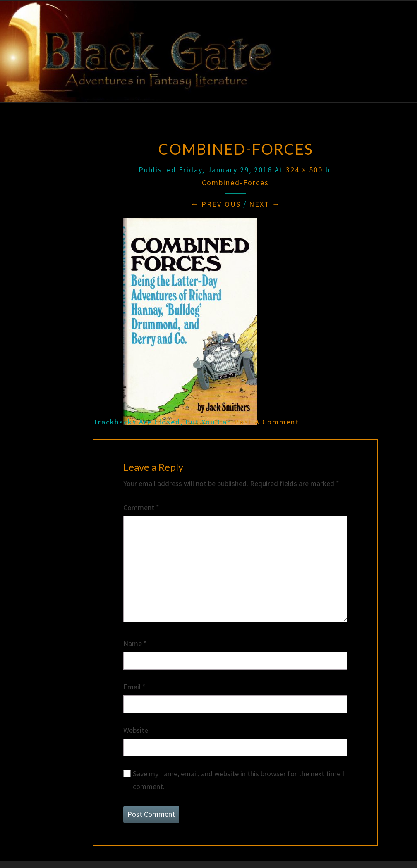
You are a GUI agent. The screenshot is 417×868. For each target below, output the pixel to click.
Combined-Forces (235, 182)
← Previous (216, 204)
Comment (141, 507)
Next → (265, 204)
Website (136, 730)
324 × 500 (304, 170)
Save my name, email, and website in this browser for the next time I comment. (238, 780)
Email (134, 687)
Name (135, 643)
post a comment (267, 422)
